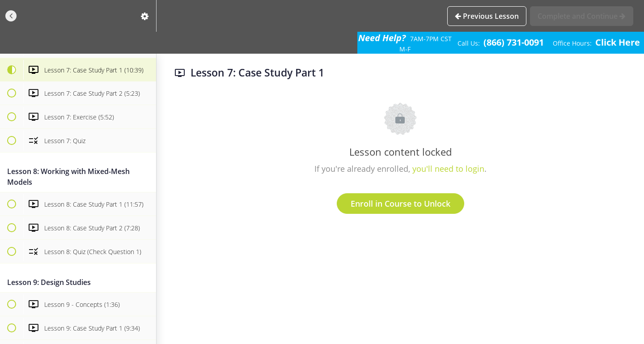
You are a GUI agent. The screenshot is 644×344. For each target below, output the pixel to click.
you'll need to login (448, 169)
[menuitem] (145, 16)
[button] (11, 16)
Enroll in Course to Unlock (400, 204)
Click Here (618, 42)
